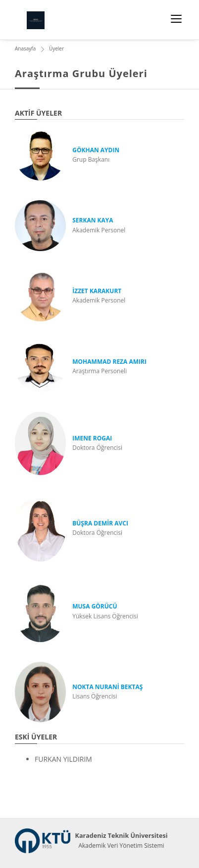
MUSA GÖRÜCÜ (95, 606)
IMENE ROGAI (92, 438)
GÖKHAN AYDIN (96, 150)
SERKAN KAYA (93, 220)
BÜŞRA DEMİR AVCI (100, 523)
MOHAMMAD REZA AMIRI (109, 362)
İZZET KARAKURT (97, 291)
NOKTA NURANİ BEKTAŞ (107, 687)
